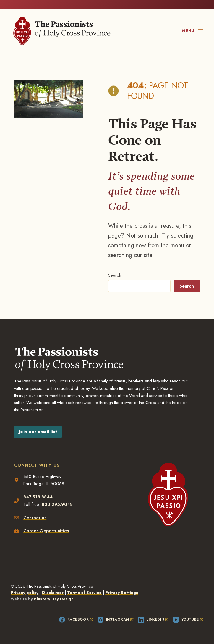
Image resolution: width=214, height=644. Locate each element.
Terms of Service (84, 593)
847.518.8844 (38, 497)
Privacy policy (25, 593)
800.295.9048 (57, 504)
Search (115, 275)
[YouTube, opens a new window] (188, 620)
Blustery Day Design (54, 599)
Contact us (35, 518)
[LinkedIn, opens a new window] (153, 620)
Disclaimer (53, 593)
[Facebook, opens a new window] (76, 620)
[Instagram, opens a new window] (116, 620)
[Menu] (193, 31)
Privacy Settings (122, 593)
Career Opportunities (46, 531)
